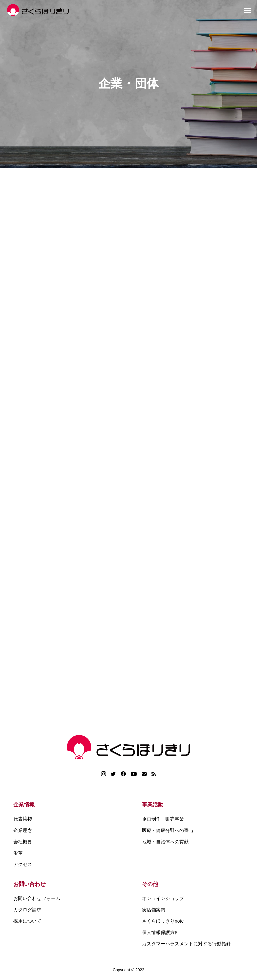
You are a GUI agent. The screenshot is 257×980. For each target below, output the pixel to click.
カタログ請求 (27, 910)
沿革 (18, 853)
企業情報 (24, 805)
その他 (150, 884)
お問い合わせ (29, 884)
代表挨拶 (23, 819)
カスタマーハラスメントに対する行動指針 (186, 944)
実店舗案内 (154, 910)
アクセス (23, 864)
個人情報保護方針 (161, 932)
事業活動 (153, 805)
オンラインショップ (163, 898)
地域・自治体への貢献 (165, 842)
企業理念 (23, 830)
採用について (27, 921)
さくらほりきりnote (163, 921)
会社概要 (23, 842)
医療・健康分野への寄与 (168, 830)
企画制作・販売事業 (163, 819)
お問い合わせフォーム (37, 898)
